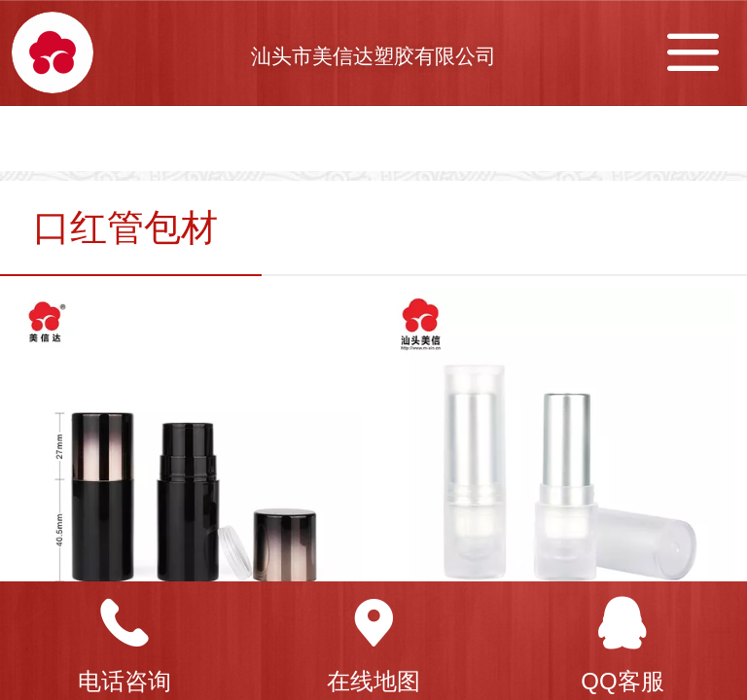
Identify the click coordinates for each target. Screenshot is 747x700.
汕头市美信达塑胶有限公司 (373, 56)
